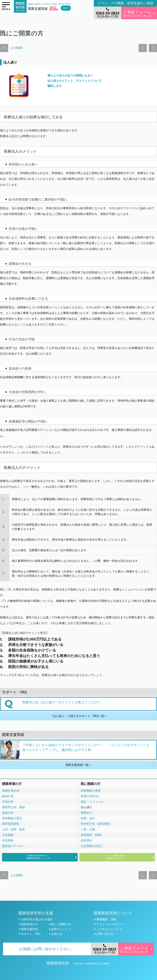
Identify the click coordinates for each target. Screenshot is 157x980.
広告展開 (8, 835)
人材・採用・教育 (13, 829)
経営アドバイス (61, 929)
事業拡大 (86, 813)
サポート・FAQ (31, 934)
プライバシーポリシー (111, 924)
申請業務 (8, 840)
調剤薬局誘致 (11, 824)
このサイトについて (109, 929)
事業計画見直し (91, 796)
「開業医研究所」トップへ (38, 857)
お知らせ (57, 934)
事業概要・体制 (106, 919)
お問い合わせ (105, 934)
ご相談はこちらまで (115, 857)
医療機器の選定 (12, 818)
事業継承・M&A (91, 835)
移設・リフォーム (92, 802)
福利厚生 (86, 840)
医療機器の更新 (91, 791)
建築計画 (8, 813)
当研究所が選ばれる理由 (37, 919)
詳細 (65, 8)
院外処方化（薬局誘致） (96, 824)
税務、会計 (88, 818)
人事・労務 (88, 829)
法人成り (86, 807)
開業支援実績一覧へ (78, 765)
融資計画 (8, 796)
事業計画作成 (11, 791)
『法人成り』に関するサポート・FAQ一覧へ (78, 716)
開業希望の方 (29, 924)
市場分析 (8, 802)
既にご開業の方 (61, 924)
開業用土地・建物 (13, 807)
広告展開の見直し (92, 846)
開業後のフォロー (13, 846)
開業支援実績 (29, 929)
